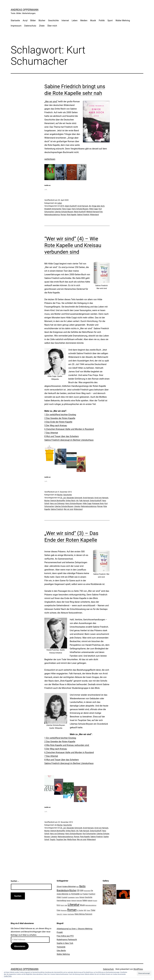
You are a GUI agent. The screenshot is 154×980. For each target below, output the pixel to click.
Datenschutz (30, 26)
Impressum (16, 26)
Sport (110, 20)
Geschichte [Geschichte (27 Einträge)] (89, 897)
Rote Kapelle (72, 215)
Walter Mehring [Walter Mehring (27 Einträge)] (80, 914)
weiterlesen (50, 159)
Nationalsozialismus (52, 215)
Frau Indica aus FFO (65, 936)
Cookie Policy (8, 976)
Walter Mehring (123, 20)
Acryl (25, 20)
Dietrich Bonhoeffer (58, 501)
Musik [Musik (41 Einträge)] (82, 905)
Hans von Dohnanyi (57, 503)
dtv (90, 206)
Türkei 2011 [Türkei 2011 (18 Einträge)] (60, 914)
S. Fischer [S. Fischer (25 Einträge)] (80, 910)
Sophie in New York (65, 943)
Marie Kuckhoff (80, 212)
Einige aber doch (98, 206)
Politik (102, 20)
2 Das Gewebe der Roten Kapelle (60, 418)
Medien (84, 20)
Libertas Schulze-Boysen (64, 212)
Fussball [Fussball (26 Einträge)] (64, 897)
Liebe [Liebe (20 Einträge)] (66, 905)
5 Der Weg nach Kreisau (56, 425)
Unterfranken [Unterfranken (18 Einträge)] (71, 914)
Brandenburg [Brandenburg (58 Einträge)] (63, 890)
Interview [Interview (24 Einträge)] (79, 901)
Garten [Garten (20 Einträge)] (77, 897)
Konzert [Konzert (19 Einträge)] (95, 901)
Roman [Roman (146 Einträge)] (72, 910)
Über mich (52, 26)
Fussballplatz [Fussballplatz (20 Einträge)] (71, 897)
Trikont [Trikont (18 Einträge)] (88, 910)
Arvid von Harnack (101, 498)
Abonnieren (20, 946)
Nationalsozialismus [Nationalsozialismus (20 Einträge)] (91, 905)
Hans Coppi (66, 209)
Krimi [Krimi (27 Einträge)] (58, 905)
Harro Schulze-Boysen (80, 209)
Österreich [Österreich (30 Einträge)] (89, 914)
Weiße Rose (72, 840)
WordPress (138, 969)
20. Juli (63, 498)
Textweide (61, 947)
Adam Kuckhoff (71, 206)
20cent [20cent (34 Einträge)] (59, 887)
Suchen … (15, 881)
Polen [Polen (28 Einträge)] (59, 910)
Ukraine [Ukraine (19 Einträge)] (65, 914)
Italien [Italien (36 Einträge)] (85, 900)
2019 (62, 206)
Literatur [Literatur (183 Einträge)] (74, 905)
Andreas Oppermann (25, 10)
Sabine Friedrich (83, 215)
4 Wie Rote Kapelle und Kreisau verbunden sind (67, 745)
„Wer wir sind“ (51, 102)
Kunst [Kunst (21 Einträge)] (62, 905)
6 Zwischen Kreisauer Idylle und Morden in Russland (69, 429)
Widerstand (94, 215)
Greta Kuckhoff (96, 501)
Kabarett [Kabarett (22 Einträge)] (90, 901)
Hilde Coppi (93, 209)
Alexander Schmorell (74, 498)
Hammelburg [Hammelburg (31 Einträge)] (61, 900)
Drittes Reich (71, 501)
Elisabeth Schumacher (53, 209)
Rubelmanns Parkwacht (67, 940)
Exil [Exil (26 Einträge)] (81, 894)
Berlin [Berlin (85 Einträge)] (82, 886)
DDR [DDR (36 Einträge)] (82, 890)
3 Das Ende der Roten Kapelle (58, 422)
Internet (65, 20)
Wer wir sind (68, 509)
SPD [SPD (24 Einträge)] (85, 910)
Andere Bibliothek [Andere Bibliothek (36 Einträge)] (69, 887)
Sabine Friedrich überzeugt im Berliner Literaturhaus (69, 440)
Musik (93, 20)
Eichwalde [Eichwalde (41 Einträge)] (75, 894)
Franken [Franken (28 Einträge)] (85, 894)
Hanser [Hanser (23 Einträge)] (69, 901)
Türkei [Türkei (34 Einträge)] (93, 910)
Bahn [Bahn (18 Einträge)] (78, 887)
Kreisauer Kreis (98, 503)
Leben (75, 20)
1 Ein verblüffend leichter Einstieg (60, 415)
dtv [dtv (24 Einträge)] (70, 894)
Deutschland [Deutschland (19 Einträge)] (87, 891)
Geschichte (53, 20)
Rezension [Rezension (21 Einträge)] (64, 910)
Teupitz (53, 840)
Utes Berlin (61, 951)
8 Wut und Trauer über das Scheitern (62, 436)
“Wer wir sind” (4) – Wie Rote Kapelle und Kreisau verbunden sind (73, 245)
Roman (63, 215)
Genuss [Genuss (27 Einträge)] (82, 897)
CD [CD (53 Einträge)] (78, 890)
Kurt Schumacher (89, 834)
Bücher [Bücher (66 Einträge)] (73, 890)
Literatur (77, 506)
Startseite (15, 20)
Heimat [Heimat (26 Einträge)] (74, 900)
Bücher (42, 20)
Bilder (33, 20)
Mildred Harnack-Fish (94, 212)
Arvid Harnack (83, 206)
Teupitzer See (61, 840)
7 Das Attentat (51, 433)
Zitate (42, 26)
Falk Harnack (84, 501)
